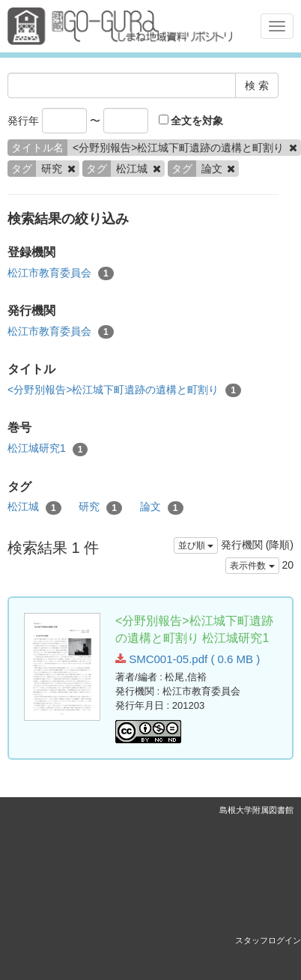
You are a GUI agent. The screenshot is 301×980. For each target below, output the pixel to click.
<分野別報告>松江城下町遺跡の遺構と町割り (124, 390)
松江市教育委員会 (61, 273)
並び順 (196, 545)
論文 (162, 507)
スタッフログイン (268, 940)
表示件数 (252, 566)
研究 (100, 507)
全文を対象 (191, 121)
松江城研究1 (48, 449)
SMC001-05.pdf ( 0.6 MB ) (188, 659)
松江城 (34, 507)
